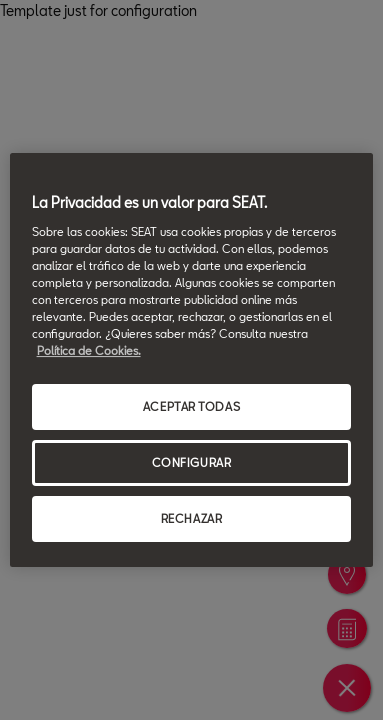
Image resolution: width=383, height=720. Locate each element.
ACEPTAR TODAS (191, 406)
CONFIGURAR (192, 462)
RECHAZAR (192, 518)
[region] (192, 360)
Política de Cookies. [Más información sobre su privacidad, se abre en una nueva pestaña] (89, 350)
